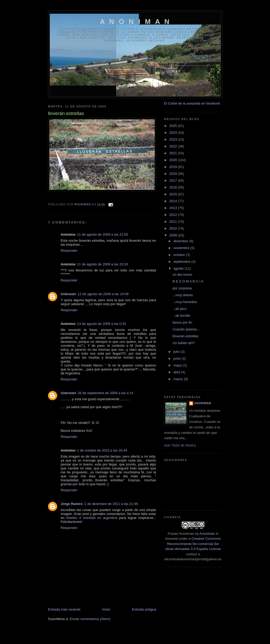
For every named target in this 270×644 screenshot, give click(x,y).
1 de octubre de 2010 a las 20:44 (102, 450)
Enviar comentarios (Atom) (90, 619)
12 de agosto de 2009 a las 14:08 (103, 294)
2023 (174, 139)
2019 (174, 167)
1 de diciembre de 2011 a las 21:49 (111, 504)
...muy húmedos (185, 302)
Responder (69, 251)
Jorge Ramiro (72, 504)
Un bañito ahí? (184, 343)
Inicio (106, 609)
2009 (174, 235)
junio (178, 358)
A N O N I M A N (135, 22)
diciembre (181, 241)
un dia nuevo (182, 274)
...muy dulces (183, 295)
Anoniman (207, 534)
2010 (174, 228)
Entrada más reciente (64, 609)
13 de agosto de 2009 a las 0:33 (102, 324)
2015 (174, 194)
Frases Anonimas (181, 534)
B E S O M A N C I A (188, 281)
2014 (174, 201)
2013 (174, 208)
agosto (179, 268)
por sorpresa (182, 288)
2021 (174, 153)
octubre (180, 255)
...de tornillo (181, 316)
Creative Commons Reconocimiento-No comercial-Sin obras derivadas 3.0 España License (193, 544)
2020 (174, 160)
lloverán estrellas (185, 336)
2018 (174, 174)
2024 (174, 133)
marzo (179, 379)
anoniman (203, 403)
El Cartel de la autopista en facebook (192, 103)
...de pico (179, 309)
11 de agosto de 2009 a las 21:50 (102, 234)
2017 (174, 180)
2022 (174, 146)
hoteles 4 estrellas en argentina (92, 518)
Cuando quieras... (186, 329)
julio (177, 352)
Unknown (68, 294)
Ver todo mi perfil (180, 446)
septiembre (182, 262)
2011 (174, 222)
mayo (178, 365)
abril (177, 372)
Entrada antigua (144, 609)
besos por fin (182, 322)
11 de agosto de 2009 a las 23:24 (102, 264)
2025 (174, 126)
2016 (174, 187)
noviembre (182, 248)
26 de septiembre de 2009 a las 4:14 (106, 393)
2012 (174, 215)
